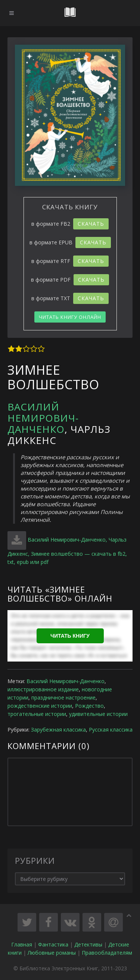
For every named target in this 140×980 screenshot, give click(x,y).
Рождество (89, 706)
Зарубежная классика (58, 730)
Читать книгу (70, 636)
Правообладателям (107, 953)
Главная (22, 944)
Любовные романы (52, 953)
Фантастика (53, 944)
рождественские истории (40, 706)
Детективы (88, 944)
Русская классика (111, 730)
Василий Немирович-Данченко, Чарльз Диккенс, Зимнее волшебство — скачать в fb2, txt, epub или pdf (67, 551)
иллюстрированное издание (43, 689)
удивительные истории (98, 714)
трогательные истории (37, 714)
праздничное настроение (63, 697)
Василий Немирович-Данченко (43, 418)
